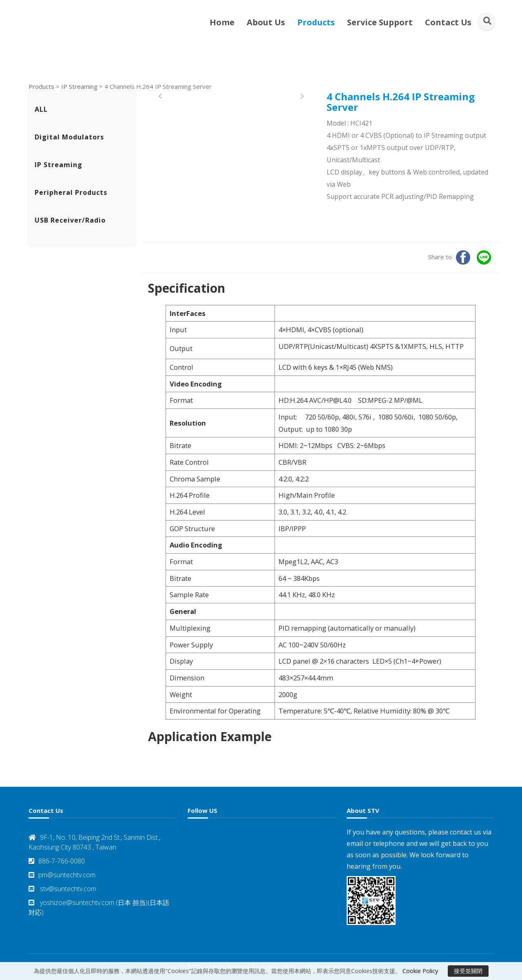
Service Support (380, 22)
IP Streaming (79, 86)
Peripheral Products (71, 192)
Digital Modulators (69, 137)
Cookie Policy (420, 971)
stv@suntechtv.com (62, 889)
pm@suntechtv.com (62, 875)
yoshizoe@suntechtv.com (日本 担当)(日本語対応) (99, 907)
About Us (266, 22)
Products (316, 22)
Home (222, 22)
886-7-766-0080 (57, 861)
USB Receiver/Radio (70, 220)
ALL (41, 109)
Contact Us (448, 22)
